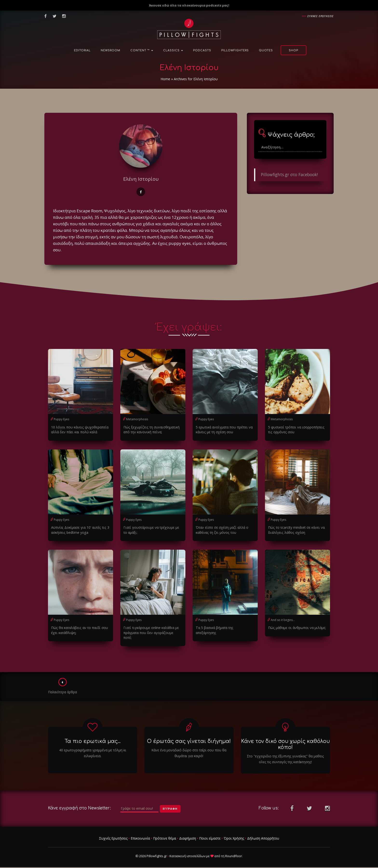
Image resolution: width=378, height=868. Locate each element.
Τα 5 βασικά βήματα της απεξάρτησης (225, 627)
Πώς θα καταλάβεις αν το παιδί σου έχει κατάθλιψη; (79, 630)
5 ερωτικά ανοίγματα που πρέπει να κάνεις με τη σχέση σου (224, 430)
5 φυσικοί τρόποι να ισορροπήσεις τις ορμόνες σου (295, 430)
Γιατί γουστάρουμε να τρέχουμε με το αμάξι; (151, 530)
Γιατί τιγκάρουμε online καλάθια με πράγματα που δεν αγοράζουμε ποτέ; (153, 630)
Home (165, 79)
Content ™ (142, 50)
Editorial (82, 50)
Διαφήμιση (188, 833)
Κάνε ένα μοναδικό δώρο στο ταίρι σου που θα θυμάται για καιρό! (189, 748)
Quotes (266, 50)
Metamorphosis (137, 419)
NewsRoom (111, 50)
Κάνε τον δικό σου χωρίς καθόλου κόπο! (285, 739)
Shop (294, 50)
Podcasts (202, 50)
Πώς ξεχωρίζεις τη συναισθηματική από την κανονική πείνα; (150, 430)
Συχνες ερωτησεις (321, 16)
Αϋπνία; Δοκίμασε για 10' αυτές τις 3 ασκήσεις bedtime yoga (79, 530)
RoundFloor (234, 851)
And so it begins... (283, 620)
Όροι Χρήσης (234, 833)
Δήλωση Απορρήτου (263, 833)
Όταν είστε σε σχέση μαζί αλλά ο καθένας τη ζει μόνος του (221, 530)
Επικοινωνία (140, 833)
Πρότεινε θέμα (165, 833)
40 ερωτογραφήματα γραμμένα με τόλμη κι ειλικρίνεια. (93, 748)
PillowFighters (235, 50)
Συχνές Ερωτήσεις (113, 833)
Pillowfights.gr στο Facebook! (289, 174)
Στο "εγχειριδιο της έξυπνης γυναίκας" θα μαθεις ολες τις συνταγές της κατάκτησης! (285, 754)
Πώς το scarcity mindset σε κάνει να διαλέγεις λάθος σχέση (296, 530)
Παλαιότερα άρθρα (63, 681)
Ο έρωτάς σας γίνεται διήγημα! (189, 736)
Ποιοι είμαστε (210, 833)
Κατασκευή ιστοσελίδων (187, 851)
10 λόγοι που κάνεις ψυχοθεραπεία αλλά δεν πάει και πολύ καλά (79, 430)
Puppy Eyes (61, 419)
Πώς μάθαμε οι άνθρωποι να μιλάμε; (296, 627)
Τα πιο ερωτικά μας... (93, 736)
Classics (173, 50)
